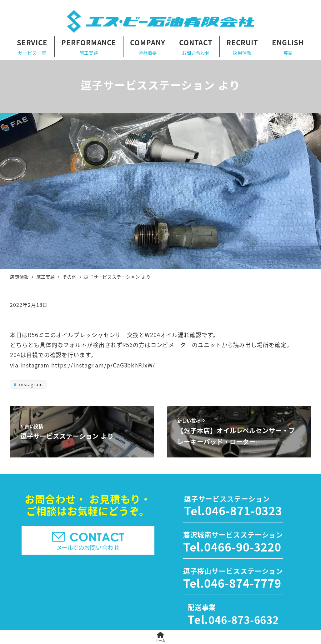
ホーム (160, 637)
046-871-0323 (244, 510)
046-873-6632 (244, 620)
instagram (30, 384)
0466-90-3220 (243, 547)
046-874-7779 (243, 583)
